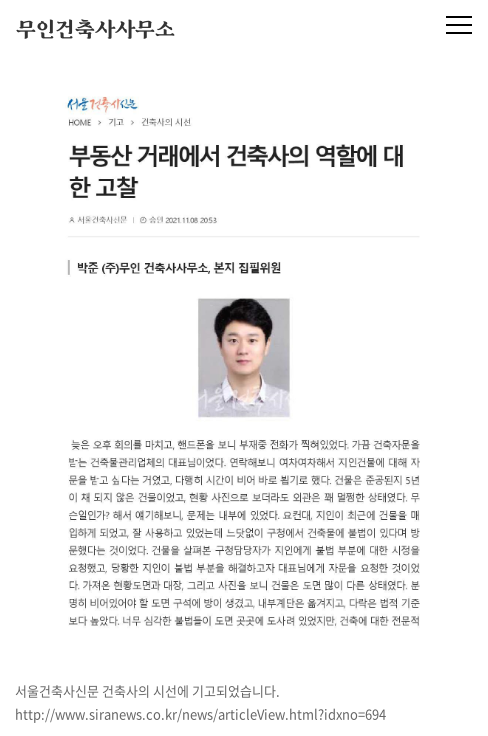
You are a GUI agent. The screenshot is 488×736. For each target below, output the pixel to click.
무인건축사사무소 (95, 31)
